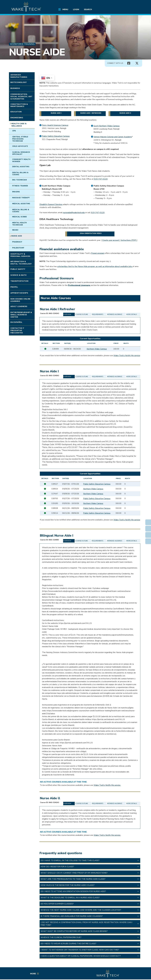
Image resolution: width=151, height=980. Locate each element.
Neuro (15, 230)
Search (88, 9)
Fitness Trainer (20, 186)
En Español (16, 322)
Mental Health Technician (19, 224)
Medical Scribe (20, 217)
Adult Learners (19, 306)
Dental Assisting (21, 167)
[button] (90, 860)
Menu (65, 9)
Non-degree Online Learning (20, 300)
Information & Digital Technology (21, 263)
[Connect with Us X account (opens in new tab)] (137, 63)
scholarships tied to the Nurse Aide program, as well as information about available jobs (95, 266)
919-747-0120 (101, 179)
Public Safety (18, 269)
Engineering (17, 118)
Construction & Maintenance (19, 105)
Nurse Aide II (125, 113)
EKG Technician (20, 180)
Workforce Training (22, 44)
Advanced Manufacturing (19, 76)
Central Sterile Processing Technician (20, 139)
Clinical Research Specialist (21, 153)
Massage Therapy (21, 198)
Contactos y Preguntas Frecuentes (17, 330)
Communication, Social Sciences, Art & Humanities (21, 96)
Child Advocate (20, 146)
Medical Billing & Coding (21, 211)
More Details (132, 314)
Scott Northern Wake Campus (107, 126)
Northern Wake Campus (97, 349)
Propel (14, 287)
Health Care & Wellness (19, 125)
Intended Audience (115, 314)
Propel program (98, 253)
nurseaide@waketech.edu (74, 213)
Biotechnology (19, 82)
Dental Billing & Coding (20, 174)
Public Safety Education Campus (56, 136)
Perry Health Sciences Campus (55, 125)
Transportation (19, 281)
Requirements (98, 314)
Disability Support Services (51, 204)
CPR (14, 131)
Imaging (16, 192)
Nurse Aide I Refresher (91, 113)
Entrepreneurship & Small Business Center (21, 315)
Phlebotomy (18, 248)
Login (76, 9)
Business (15, 88)
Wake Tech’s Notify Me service (127, 356)
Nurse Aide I (56, 113)
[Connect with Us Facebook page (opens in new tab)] (129, 63)
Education (16, 112)
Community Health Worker (21, 160)
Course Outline (82, 314)
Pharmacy (17, 242)
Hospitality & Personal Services (20, 255)
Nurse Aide (37, 52)
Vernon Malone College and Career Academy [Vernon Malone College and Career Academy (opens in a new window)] (113, 137)
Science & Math (18, 275)
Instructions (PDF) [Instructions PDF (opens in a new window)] (129, 240)
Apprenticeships (19, 293)
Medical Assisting (21, 204)
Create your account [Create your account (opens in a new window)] (111, 240)
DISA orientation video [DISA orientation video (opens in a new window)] (91, 233)
